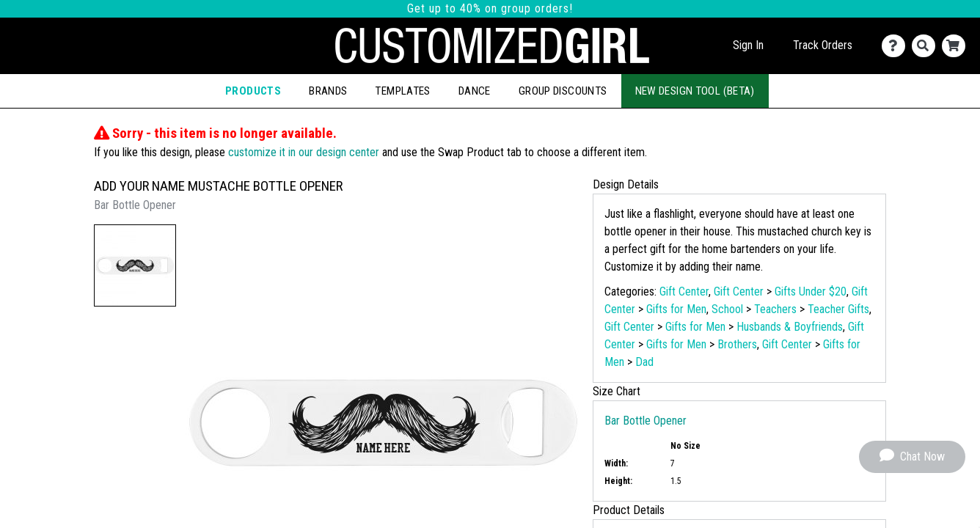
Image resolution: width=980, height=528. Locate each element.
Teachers (775, 309)
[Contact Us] (897, 46)
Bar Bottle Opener (646, 421)
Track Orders (823, 45)
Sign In (748, 45)
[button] (135, 265)
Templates (402, 91)
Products (253, 91)
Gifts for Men (676, 309)
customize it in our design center (304, 152)
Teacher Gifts (838, 309)
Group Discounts (563, 91)
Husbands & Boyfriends (790, 327)
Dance (475, 91)
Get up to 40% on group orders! (490, 8)
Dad (644, 362)
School (727, 309)
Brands (328, 91)
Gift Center (684, 291)
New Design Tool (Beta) (695, 91)
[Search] (927, 46)
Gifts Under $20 (811, 291)
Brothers (737, 344)
